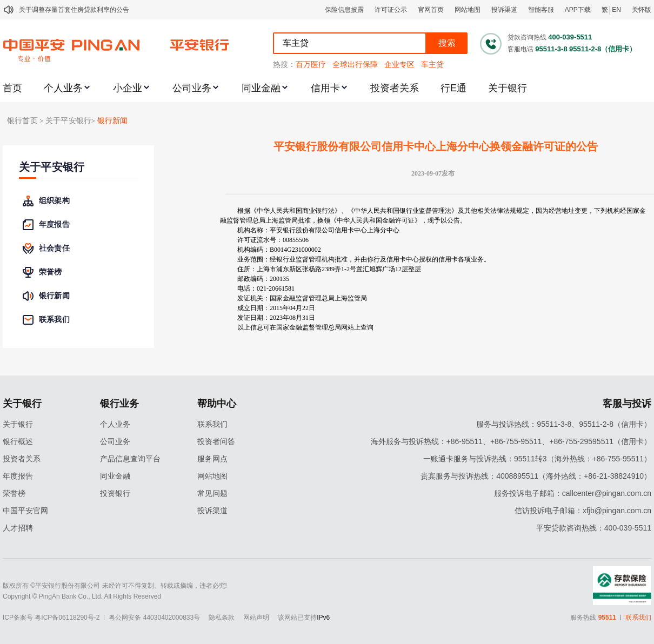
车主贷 (432, 64)
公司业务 (192, 88)
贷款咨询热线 (527, 37)
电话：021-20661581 (266, 289)
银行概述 (18, 441)
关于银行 (508, 88)
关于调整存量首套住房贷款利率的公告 (74, 10)
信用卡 (325, 88)
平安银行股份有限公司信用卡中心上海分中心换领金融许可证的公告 (436, 146)
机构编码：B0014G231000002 (279, 250)
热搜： (284, 64)
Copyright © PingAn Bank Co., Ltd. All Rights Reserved (82, 596)
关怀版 (642, 10)
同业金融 (261, 88)
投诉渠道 (504, 10)
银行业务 (119, 404)
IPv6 (323, 618)
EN (616, 10)
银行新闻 (113, 121)
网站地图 (468, 10)
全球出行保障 (355, 64)
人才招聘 (18, 528)
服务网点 (212, 459)
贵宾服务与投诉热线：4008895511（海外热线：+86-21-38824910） (536, 476)
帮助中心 (217, 404)
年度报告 (18, 476)
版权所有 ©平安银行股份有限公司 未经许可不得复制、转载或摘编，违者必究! (115, 586)
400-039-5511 (570, 37)
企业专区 (399, 64)
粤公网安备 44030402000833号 (154, 618)
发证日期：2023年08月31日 (276, 318)
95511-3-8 (551, 49)
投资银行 (115, 493)
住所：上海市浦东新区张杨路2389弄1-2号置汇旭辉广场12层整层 (329, 269)
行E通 (453, 88)
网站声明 (256, 618)
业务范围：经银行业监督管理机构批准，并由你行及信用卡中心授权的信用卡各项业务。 (364, 259)
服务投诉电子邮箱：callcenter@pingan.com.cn (573, 493)
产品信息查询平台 (130, 459)
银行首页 (22, 121)
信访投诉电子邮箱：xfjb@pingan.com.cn (583, 511)
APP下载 (578, 10)
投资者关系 (395, 88)
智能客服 (541, 10)
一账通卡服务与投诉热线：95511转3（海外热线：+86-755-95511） (537, 459)
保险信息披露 (344, 10)
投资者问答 (216, 441)
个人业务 (63, 88)
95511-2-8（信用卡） (603, 49)
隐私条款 (222, 618)
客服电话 (520, 49)
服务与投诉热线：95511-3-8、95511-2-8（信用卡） (564, 424)
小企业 (128, 88)
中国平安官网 (25, 511)
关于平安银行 (52, 167)
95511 (607, 618)
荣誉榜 (14, 493)
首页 (12, 88)
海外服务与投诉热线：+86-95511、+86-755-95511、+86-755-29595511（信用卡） (511, 441)
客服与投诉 (627, 404)
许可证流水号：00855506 (273, 240)
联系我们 (212, 424)
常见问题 (212, 493)
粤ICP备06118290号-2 (67, 618)
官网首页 (431, 10)
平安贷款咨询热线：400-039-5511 (594, 528)
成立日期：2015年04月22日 (276, 308)
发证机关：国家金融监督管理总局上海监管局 (302, 298)
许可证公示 (391, 10)
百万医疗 (311, 64)
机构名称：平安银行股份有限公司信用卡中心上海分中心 (318, 230)
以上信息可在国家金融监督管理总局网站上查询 (305, 327)
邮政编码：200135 (263, 279)
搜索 (447, 43)
